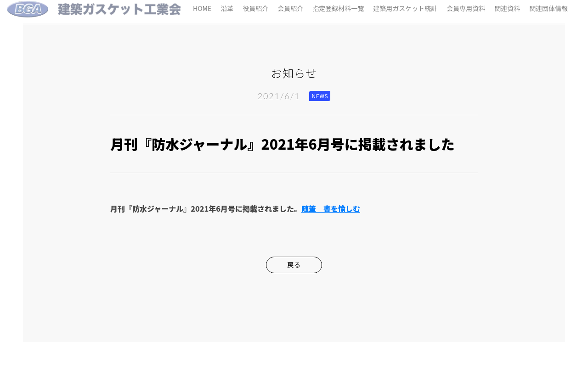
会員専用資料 (466, 7)
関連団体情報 (548, 7)
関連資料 (507, 7)
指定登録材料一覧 (338, 7)
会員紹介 (290, 7)
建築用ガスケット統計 (405, 7)
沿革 (227, 7)
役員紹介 (255, 7)
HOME (202, 7)
